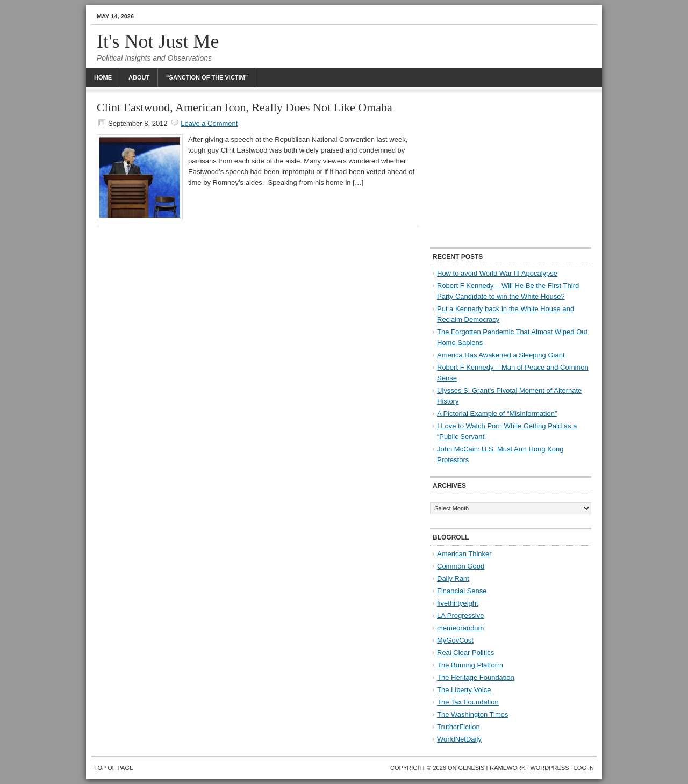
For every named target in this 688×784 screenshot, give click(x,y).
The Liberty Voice (464, 690)
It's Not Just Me (158, 41)
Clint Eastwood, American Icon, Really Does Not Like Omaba (245, 107)
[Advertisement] (511, 169)
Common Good (461, 566)
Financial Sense (462, 591)
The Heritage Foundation (476, 677)
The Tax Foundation (468, 702)
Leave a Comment (209, 123)
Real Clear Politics (465, 653)
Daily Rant (453, 578)
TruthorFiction (458, 727)
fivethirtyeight (458, 603)
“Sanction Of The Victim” (207, 77)
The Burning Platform (470, 665)
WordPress (549, 768)
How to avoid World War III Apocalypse (497, 273)
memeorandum (460, 628)
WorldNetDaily (459, 739)
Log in (584, 768)
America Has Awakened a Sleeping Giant (501, 355)
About (139, 77)
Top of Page (114, 768)
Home (103, 77)
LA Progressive (460, 616)
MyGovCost (455, 640)
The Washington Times (472, 714)
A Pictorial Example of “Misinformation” (497, 413)
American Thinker (464, 554)
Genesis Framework (492, 768)
